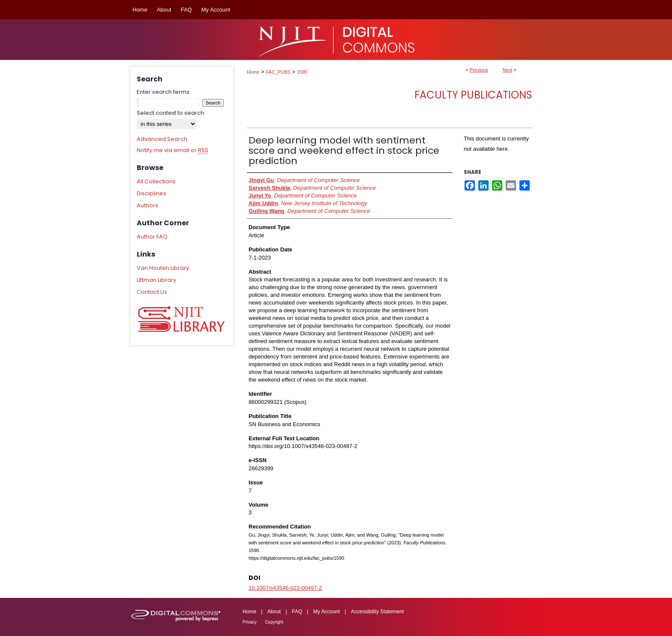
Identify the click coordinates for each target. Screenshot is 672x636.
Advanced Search (162, 139)
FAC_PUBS (278, 72)
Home (253, 72)
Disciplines (151, 193)
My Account (327, 612)
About (274, 612)
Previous (479, 70)
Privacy (250, 622)
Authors (147, 205)
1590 (302, 72)
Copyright (274, 622)
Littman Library (156, 280)
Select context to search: (171, 113)
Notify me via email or (172, 150)
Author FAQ (152, 237)
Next (508, 70)
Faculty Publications (473, 95)
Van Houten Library (163, 268)
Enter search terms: (164, 92)
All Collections (156, 181)
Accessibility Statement (377, 612)
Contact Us (152, 292)
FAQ (297, 612)
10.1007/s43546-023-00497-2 (285, 588)
